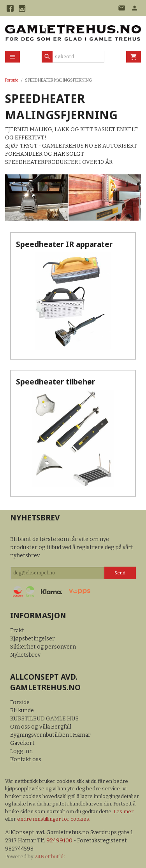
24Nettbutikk (50, 857)
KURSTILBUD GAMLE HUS (44, 719)
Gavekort (22, 743)
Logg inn (21, 751)
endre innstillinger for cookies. (54, 819)
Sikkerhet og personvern (43, 647)
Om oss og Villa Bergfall (41, 727)
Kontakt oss (26, 759)
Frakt (17, 631)
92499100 (59, 841)
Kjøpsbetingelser (33, 639)
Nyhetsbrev (25, 655)
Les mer (124, 811)
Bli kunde (22, 711)
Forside (12, 80)
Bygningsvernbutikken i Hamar (50, 735)
